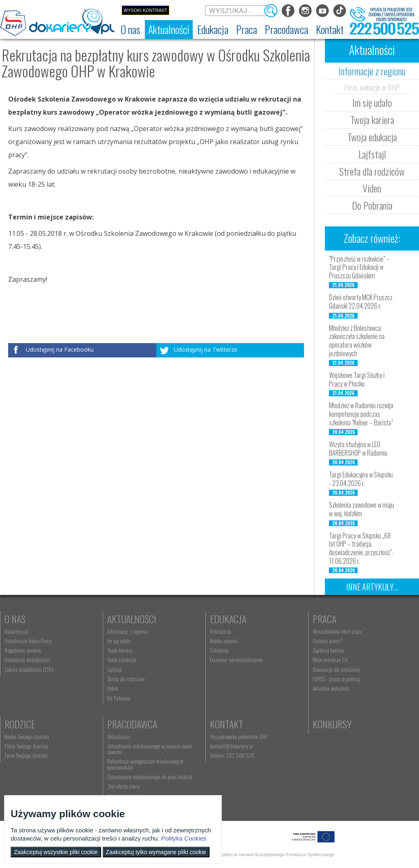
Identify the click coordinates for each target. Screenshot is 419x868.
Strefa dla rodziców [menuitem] (126, 679)
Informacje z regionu (372, 71)
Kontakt (226, 724)
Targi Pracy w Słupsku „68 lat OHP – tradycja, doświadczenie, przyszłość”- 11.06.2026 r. (362, 548)
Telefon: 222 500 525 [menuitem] (232, 755)
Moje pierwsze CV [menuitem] (330, 660)
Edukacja (228, 619)
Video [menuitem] (113, 688)
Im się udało (372, 102)
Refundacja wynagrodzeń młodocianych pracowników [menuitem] (145, 764)
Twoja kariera (372, 120)
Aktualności (132, 619)
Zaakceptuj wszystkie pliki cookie (56, 852)
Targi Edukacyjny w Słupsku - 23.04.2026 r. (361, 479)
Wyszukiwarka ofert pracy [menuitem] (337, 631)
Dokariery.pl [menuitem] (16, 631)
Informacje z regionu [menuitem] (127, 631)
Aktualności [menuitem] (119, 737)
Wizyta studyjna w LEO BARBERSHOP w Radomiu (358, 449)
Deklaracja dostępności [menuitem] (27, 660)
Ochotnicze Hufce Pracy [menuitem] (28, 641)
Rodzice (20, 724)
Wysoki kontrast (145, 10)
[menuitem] (131, 29)
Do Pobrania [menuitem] (119, 698)
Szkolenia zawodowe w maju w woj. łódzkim (362, 509)
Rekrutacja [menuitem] (221, 631)
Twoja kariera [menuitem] (120, 650)
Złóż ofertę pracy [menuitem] (123, 786)
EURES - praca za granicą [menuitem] (336, 679)
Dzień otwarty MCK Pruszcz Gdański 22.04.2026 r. (361, 302)
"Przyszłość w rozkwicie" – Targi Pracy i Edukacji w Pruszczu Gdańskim (359, 267)
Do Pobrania (372, 205)
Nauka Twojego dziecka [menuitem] (27, 737)
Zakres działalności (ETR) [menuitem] (29, 669)
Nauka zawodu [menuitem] (224, 641)
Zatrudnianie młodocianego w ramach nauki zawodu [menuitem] (150, 749)
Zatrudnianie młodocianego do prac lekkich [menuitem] (150, 777)
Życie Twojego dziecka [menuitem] (26, 755)
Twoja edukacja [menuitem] (122, 660)
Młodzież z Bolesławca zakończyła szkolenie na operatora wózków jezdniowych (357, 341)
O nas (15, 619)
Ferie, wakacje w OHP (372, 87)
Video (372, 188)
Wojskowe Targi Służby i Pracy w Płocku (357, 379)
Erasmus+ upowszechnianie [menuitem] (236, 660)
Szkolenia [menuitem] (219, 650)
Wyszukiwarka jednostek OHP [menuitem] (239, 737)
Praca (324, 619)
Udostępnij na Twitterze (206, 350)
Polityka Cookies (184, 838)
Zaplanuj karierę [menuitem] (328, 650)
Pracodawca (132, 724)
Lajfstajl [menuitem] (115, 669)
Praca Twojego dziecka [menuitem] (26, 746)
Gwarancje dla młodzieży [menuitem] (336, 669)
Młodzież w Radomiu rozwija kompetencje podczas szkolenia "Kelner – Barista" (361, 414)
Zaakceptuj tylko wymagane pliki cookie (156, 852)
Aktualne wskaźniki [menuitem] (331, 688)
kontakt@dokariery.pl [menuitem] (232, 746)
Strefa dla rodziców (372, 171)
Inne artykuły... (372, 587)
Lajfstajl (372, 154)
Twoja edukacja (372, 137)
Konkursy (332, 724)
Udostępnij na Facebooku (60, 350)
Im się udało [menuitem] (119, 641)
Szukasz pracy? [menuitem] (328, 641)
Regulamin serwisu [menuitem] (23, 650)
